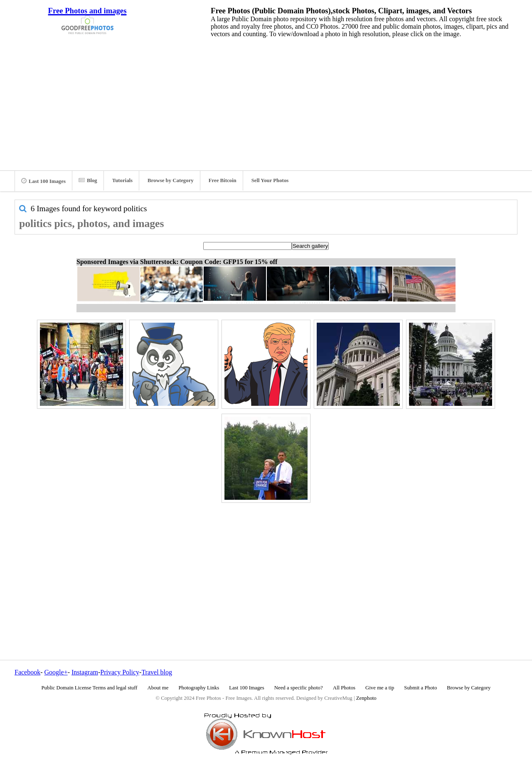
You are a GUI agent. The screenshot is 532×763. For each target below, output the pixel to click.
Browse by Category (171, 180)
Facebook (27, 672)
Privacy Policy (120, 672)
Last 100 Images (43, 181)
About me (158, 688)
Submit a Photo (420, 688)
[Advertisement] (266, 102)
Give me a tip (380, 688)
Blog (88, 180)
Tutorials (122, 180)
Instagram (85, 672)
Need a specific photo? (299, 688)
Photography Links (199, 688)
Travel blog (157, 672)
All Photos (344, 688)
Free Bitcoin (223, 180)
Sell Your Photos (270, 180)
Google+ (56, 672)
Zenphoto (366, 698)
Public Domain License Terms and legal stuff (90, 688)
